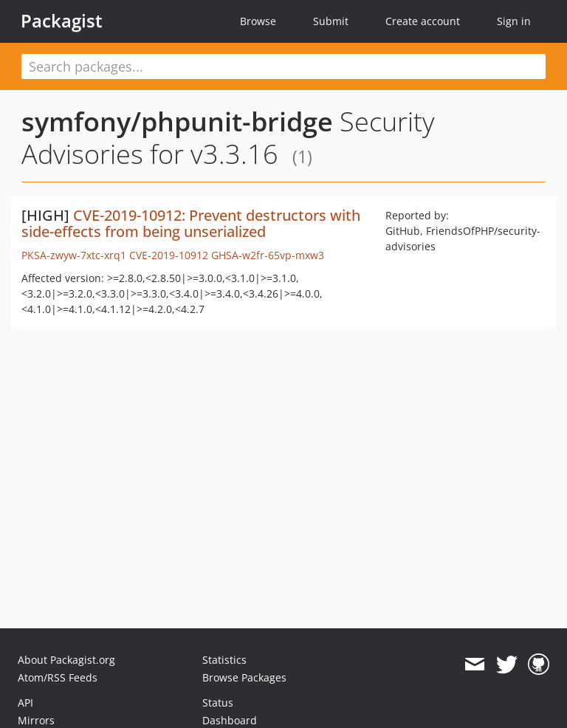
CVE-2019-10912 (169, 255)
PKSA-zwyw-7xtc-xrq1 (74, 255)
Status (218, 703)
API (25, 703)
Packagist (62, 21)
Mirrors (36, 720)
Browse (258, 21)
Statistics (224, 660)
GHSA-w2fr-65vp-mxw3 (268, 255)
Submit (331, 21)
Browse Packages (244, 677)
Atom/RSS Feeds (58, 677)
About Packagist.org (66, 660)
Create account (423, 21)
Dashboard (230, 720)
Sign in (514, 21)
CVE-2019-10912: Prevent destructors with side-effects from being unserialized (191, 223)
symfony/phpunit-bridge (177, 121)
